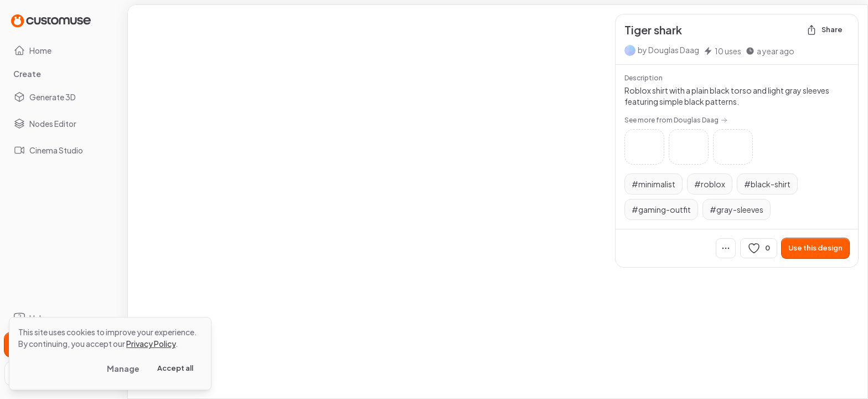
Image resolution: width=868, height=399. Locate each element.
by (668, 50)
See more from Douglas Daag (676, 120)
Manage (123, 369)
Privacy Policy (151, 344)
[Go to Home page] (51, 20)
